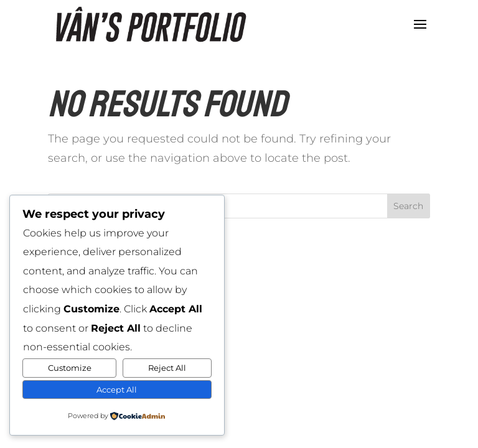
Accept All (117, 390)
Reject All (167, 368)
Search (408, 206)
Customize (70, 368)
